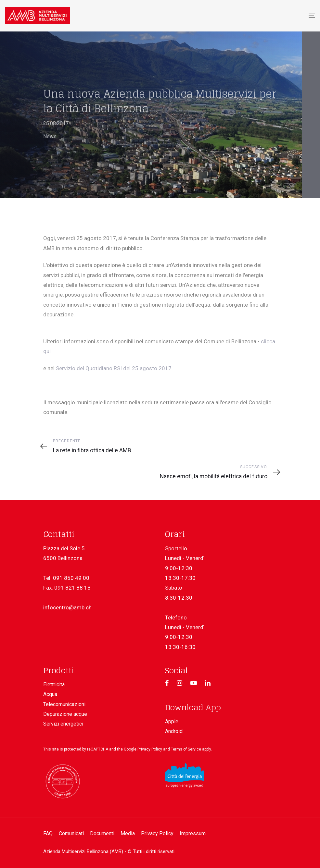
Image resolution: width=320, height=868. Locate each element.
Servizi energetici (63, 724)
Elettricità (54, 685)
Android (174, 731)
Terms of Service (186, 749)
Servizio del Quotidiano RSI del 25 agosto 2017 (114, 368)
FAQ (48, 833)
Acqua (50, 694)
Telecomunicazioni (64, 704)
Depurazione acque (65, 714)
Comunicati (71, 833)
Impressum (193, 833)
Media (128, 833)
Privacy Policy (150, 749)
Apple (172, 721)
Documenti (102, 833)
